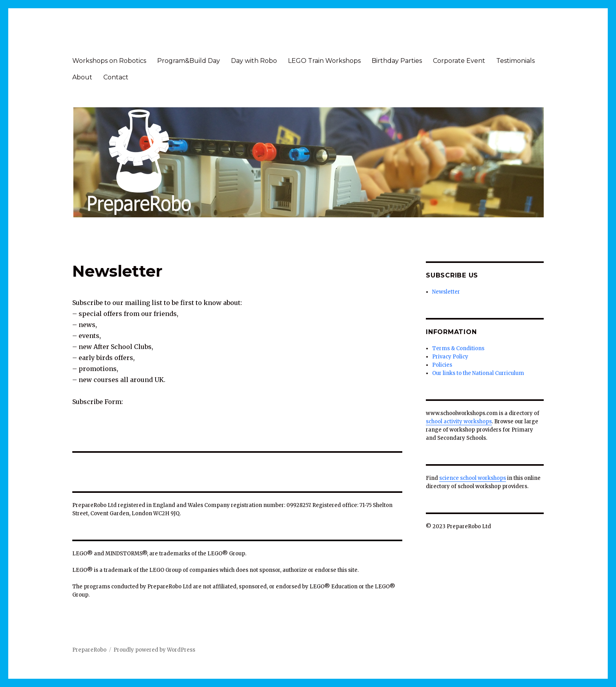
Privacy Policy (450, 357)
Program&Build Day (189, 61)
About (82, 77)
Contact (116, 77)
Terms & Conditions (458, 348)
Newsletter (446, 292)
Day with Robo (254, 61)
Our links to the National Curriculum (478, 373)
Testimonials (515, 61)
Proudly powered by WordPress (154, 650)
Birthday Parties (397, 61)
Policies (442, 365)
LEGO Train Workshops (324, 61)
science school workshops (473, 478)
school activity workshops (459, 422)
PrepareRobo (89, 650)
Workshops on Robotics (109, 61)
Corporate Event (459, 61)
